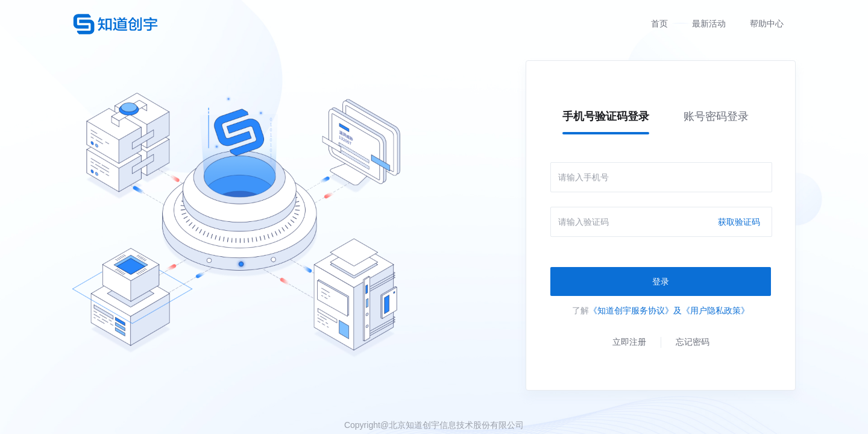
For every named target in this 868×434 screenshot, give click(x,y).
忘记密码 (693, 342)
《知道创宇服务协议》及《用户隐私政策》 (669, 310)
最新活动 (709, 24)
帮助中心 (767, 24)
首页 (659, 24)
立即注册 (629, 342)
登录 (661, 281)
